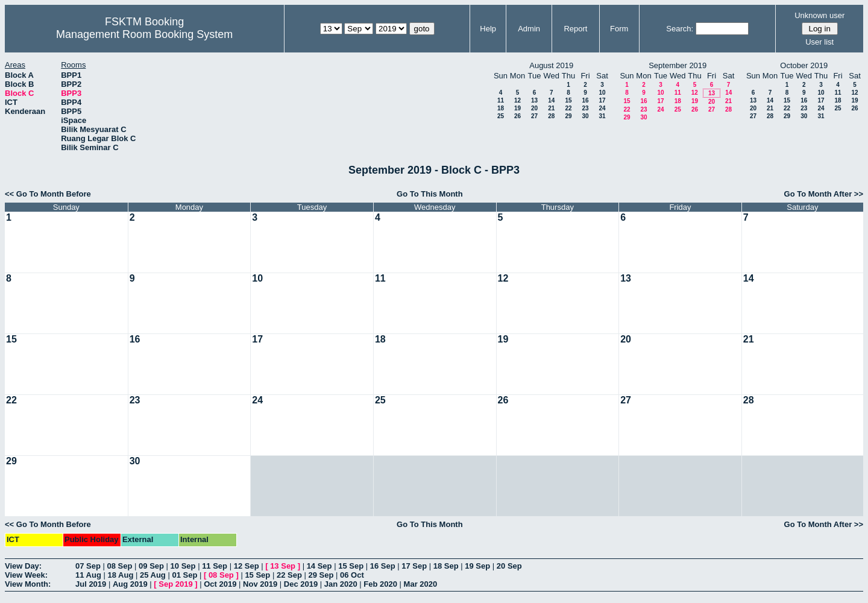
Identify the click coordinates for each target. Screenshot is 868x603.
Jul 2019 (91, 584)
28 (551, 116)
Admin (529, 29)
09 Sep (151, 566)
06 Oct (352, 575)
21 (551, 108)
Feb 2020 (380, 584)
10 (602, 93)
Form (619, 29)
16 (585, 100)
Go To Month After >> (824, 194)
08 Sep (120, 566)
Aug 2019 (130, 584)
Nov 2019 (260, 584)
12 (517, 100)
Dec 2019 (301, 584)
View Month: (28, 584)
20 (534, 108)
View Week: (26, 575)
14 (551, 100)
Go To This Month (430, 194)
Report (575, 29)
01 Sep (184, 575)
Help (488, 29)
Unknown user (819, 15)
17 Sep (414, 566)
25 (501, 116)
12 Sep (247, 566)
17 (602, 100)
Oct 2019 (220, 584)
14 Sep (319, 566)
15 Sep (351, 566)
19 (517, 108)
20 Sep (509, 566)
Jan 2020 (341, 584)
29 (568, 116)
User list (819, 42)
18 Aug (120, 575)
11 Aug (88, 575)
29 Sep (321, 575)
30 (585, 116)
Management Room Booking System (144, 34)
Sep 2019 (175, 584)
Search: (680, 29)
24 (602, 108)
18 (501, 108)
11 (501, 100)
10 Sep (183, 566)
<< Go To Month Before (48, 194)
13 (534, 100)
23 (585, 108)
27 (534, 116)
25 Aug (153, 575)
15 (568, 100)
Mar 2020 (421, 584)
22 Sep (289, 575)
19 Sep (477, 566)
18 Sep (446, 566)
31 (602, 116)
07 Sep (88, 566)
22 (568, 108)
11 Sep (215, 566)
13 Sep (283, 566)
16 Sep (383, 566)
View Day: (23, 566)
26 (517, 116)
